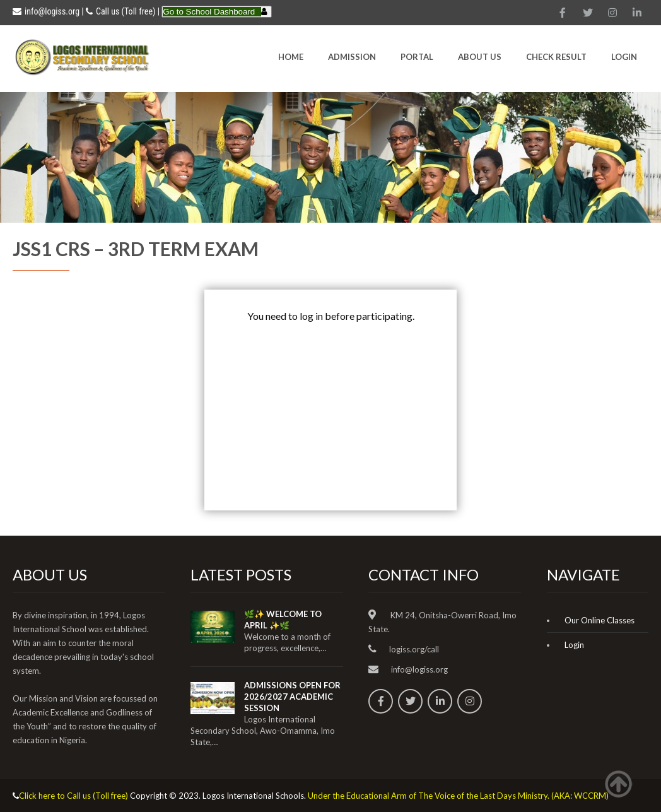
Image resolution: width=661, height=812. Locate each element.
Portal (417, 57)
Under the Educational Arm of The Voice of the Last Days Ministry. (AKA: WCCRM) (458, 796)
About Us (480, 57)
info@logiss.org (46, 11)
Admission (352, 57)
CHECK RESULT (556, 57)
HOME (291, 57)
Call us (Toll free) (126, 11)
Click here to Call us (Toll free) (73, 796)
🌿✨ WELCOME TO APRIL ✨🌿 (283, 620)
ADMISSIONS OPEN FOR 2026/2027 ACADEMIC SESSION (292, 697)
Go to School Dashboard (209, 12)
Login (624, 57)
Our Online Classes (600, 620)
